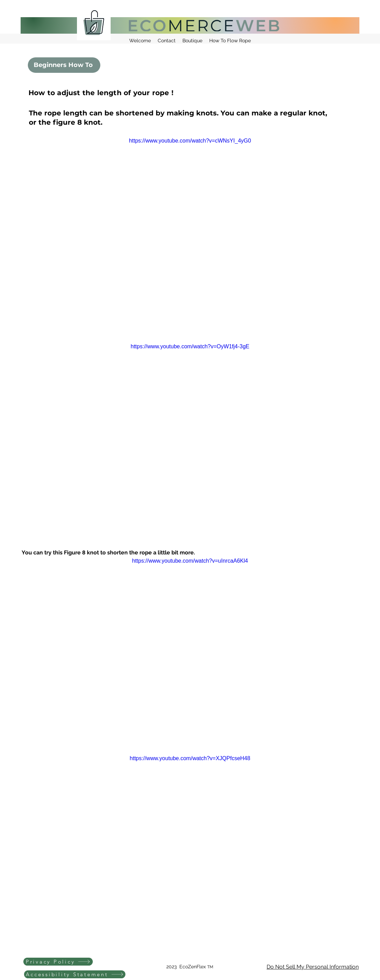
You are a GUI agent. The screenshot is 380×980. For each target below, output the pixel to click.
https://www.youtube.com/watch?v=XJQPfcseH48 (190, 758)
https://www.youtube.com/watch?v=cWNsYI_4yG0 (190, 141)
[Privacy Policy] (58, 962)
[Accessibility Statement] (75, 974)
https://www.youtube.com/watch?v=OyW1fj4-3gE (190, 347)
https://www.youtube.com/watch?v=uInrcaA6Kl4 (190, 561)
